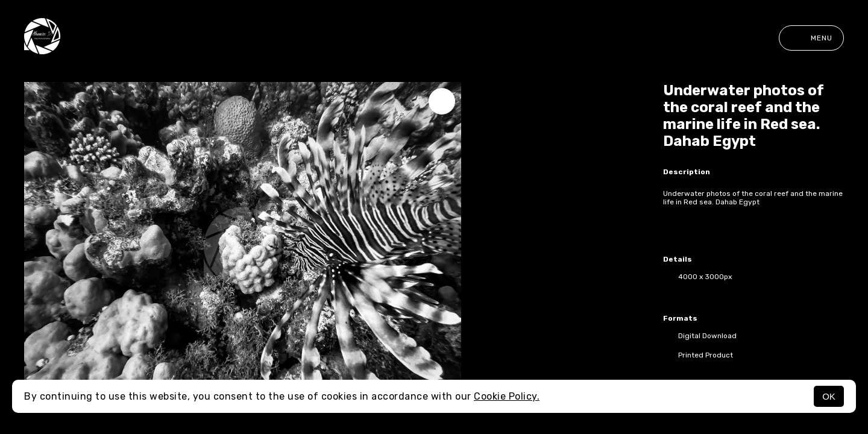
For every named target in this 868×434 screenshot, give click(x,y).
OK (829, 396)
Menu (811, 38)
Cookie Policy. (507, 396)
